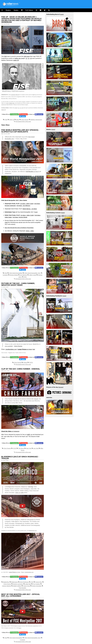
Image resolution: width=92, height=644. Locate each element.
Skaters (8, 10)
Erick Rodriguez (24, 582)
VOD (32, 582)
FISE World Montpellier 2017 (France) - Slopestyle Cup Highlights (20, 131)
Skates (16, 10)
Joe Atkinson (23, 275)
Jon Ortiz (36, 448)
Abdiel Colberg (17, 586)
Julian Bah (28, 584)
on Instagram (10, 431)
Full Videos (29, 10)
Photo (22, 572)
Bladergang (14, 582)
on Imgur (25, 349)
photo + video (30, 231)
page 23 (16, 60)
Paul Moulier (23, 588)
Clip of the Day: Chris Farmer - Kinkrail (21, 369)
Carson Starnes (7, 586)
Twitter (23, 116)
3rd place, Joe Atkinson (23, 206)
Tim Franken (37, 584)
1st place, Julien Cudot (27, 204)
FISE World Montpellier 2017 (32, 273)
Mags (18, 120)
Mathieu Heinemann (36, 120)
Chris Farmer (25, 120)
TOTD (15, 448)
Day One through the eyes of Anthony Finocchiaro (19, 228)
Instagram (24, 114)
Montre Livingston (18, 584)
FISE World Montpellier (16, 273)
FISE (5, 56)
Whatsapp (15, 114)
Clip (6, 222)
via (34, 349)
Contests (5, 275)
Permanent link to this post (23, 121)
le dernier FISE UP (15, 95)
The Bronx (21, 448)
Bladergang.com (33, 531)
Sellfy (28, 434)
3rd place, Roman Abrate (20, 217)
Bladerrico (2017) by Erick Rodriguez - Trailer (20, 458)
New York (29, 448)
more (62, 14)
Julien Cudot (33, 275)
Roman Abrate (14, 275)
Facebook (40, 114)
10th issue (27, 56)
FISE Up (12, 120)
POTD (31, 362)
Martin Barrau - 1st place (30, 209)
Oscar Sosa (27, 586)
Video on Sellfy (19, 493)
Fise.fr (20, 628)
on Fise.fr (32, 171)
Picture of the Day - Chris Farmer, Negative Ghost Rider (18, 284)
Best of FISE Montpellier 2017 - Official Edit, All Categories (21, 595)
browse (61, 387)
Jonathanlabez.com (11, 349)
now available (9, 346)
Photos (25, 362)
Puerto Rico (39, 582)
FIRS (25, 277)
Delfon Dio (18, 58)
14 (29, 58)
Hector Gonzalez (37, 586)
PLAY (36, 212)
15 (31, 58)
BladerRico (6, 582)
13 (26, 58)
